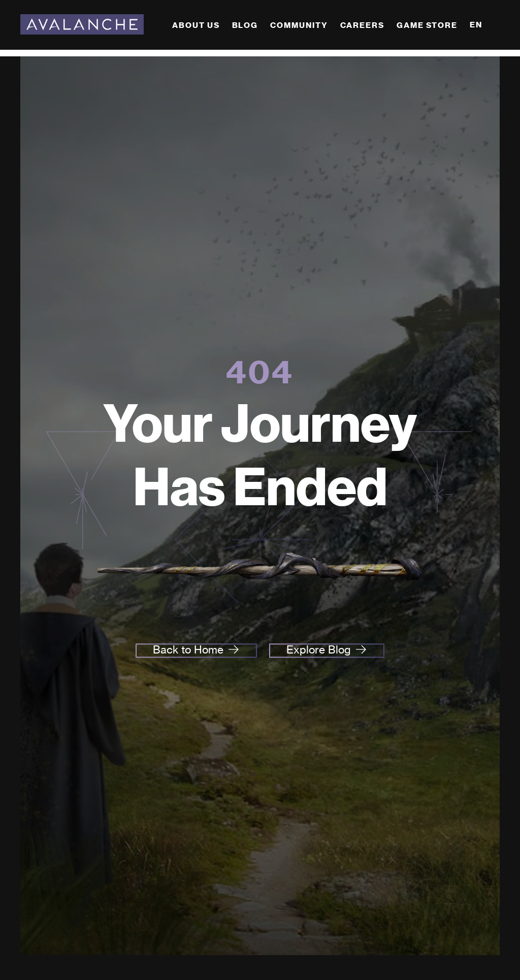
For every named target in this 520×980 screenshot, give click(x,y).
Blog (245, 25)
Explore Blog (319, 650)
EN (476, 25)
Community (299, 25)
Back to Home (188, 650)
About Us (196, 25)
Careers (362, 25)
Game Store (427, 25)
